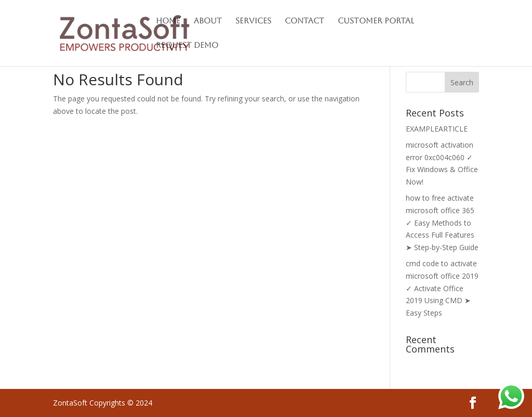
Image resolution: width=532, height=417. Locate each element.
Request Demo (187, 45)
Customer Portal (376, 21)
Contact (304, 21)
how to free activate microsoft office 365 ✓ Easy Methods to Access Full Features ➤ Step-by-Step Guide (442, 223)
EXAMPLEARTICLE (437, 129)
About (208, 21)
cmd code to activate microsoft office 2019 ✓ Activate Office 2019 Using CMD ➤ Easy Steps (442, 288)
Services (253, 21)
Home (168, 21)
